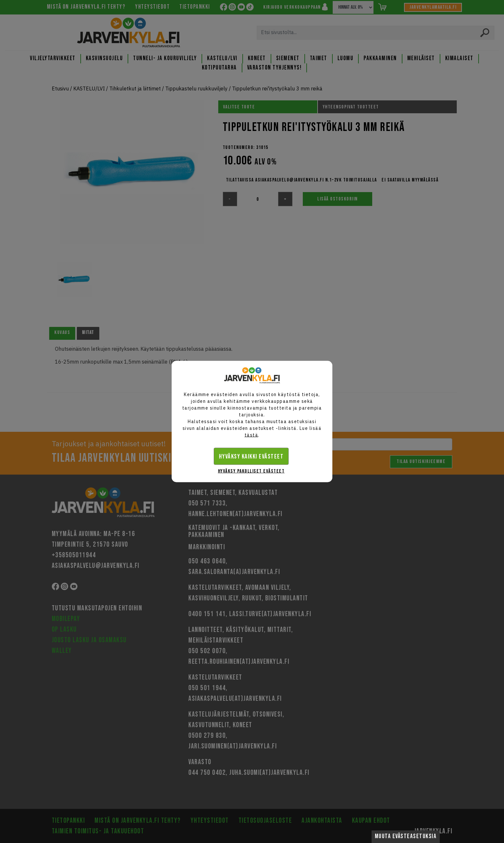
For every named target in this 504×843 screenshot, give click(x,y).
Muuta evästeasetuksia (406, 836)
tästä (252, 435)
